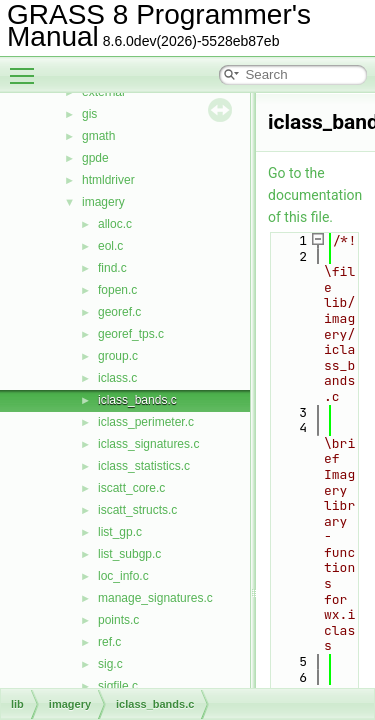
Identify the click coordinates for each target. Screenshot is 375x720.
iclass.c (117, 378)
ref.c (109, 642)
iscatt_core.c (131, 488)
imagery (103, 202)
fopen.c (117, 290)
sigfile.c (118, 686)
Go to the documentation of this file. (315, 195)
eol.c (110, 246)
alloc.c (115, 224)
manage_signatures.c (155, 598)
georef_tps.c (131, 334)
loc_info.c (123, 576)
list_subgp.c (129, 554)
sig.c (110, 664)
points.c (118, 620)
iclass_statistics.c (144, 466)
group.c (118, 356)
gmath (98, 136)
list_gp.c (120, 532)
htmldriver (108, 180)
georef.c (119, 312)
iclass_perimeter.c (146, 422)
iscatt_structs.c (137, 510)
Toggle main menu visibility (27, 67)
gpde (95, 158)
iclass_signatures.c (148, 444)
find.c (112, 268)
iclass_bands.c (137, 400)
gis (89, 114)
